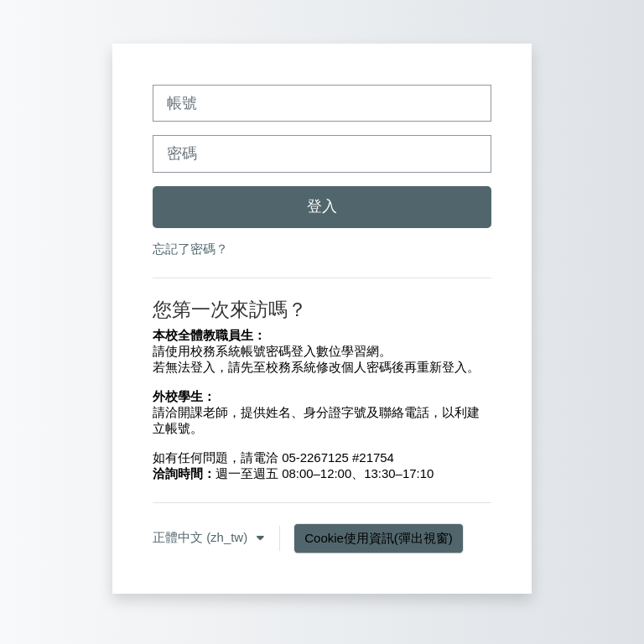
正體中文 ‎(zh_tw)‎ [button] (202, 537)
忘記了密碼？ (190, 249)
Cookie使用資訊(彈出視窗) (378, 538)
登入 (322, 206)
